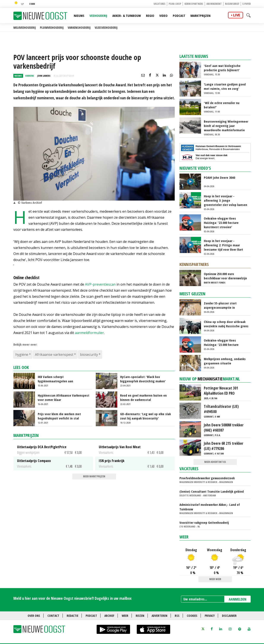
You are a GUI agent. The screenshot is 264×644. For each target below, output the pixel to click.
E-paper (247, 4)
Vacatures (159, 4)
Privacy (210, 616)
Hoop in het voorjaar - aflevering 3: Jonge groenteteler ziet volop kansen (225, 200)
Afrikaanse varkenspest (54, 354)
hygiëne (22, 354)
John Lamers (44, 76)
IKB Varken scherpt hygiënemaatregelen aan (55, 379)
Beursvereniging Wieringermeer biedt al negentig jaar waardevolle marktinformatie (226, 126)
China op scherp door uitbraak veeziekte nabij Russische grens (226, 324)
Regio (150, 16)
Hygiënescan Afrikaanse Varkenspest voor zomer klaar (64, 397)
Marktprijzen (200, 16)
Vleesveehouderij (106, 28)
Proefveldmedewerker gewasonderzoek (207, 478)
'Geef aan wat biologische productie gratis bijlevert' (222, 68)
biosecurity (89, 354)
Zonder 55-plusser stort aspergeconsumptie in (220, 305)
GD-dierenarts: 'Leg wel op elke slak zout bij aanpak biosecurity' (145, 416)
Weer (184, 537)
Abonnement (214, 4)
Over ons (34, 616)
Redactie (72, 616)
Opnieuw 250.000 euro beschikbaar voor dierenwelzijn (225, 276)
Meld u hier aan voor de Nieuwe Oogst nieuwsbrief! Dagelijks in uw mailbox (72, 598)
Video (163, 16)
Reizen (140, 616)
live (237, 15)
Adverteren (159, 616)
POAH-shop (175, 4)
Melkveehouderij (25, 28)
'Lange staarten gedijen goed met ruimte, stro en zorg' (225, 86)
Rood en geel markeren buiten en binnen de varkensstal (143, 397)
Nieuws (79, 16)
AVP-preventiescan (100, 284)
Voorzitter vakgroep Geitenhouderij (204, 522)
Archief (109, 616)
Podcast (179, 16)
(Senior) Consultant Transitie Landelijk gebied (212, 491)
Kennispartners (194, 4)
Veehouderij (98, 16)
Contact (53, 616)
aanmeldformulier (89, 333)
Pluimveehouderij (52, 28)
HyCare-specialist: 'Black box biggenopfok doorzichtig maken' (143, 379)
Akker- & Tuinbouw (127, 16)
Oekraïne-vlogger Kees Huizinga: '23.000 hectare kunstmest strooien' (221, 223)
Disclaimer (229, 616)
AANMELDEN (238, 599)
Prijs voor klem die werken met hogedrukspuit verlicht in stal (59, 416)
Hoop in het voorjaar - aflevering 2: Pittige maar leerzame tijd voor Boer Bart (223, 245)
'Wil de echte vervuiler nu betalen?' (222, 105)
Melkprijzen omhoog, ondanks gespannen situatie (225, 361)
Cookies (192, 616)
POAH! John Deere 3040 (219, 177)
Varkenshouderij (79, 28)
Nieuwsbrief (232, 4)
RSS (177, 616)
